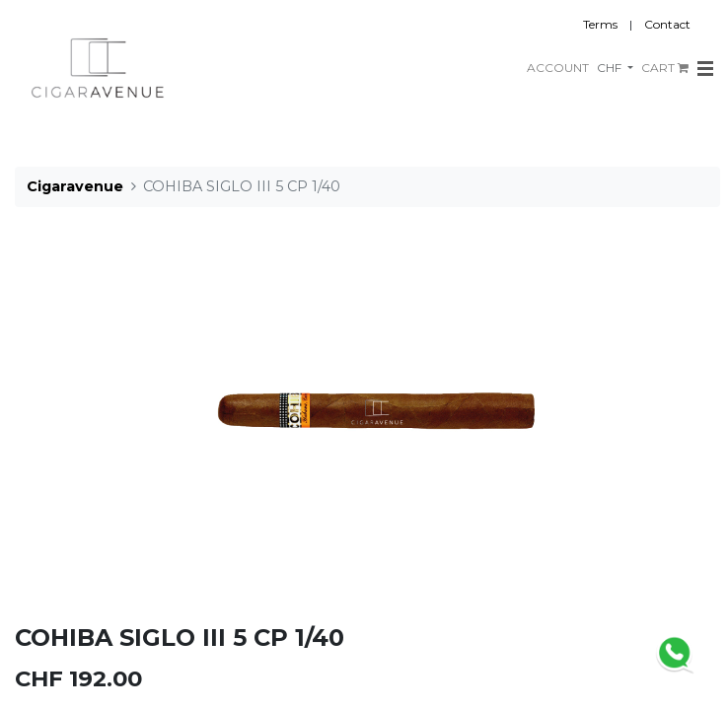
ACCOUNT (558, 68)
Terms (600, 24)
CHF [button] (611, 68)
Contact (667, 24)
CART (665, 68)
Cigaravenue (75, 186)
